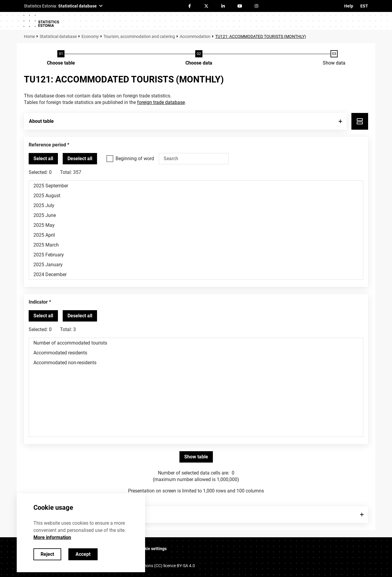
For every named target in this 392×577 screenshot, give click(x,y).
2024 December (196, 274)
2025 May (196, 225)
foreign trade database (161, 102)
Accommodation (195, 36)
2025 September (196, 186)
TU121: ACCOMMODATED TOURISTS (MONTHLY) (261, 36)
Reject (47, 554)
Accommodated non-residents (196, 363)
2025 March (196, 245)
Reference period (47, 145)
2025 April (196, 235)
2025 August (196, 196)
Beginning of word (135, 159)
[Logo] (41, 21)
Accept (83, 554)
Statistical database (58, 36)
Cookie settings (152, 549)
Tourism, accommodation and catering (139, 36)
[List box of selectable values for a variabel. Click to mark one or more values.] (196, 230)
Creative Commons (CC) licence (156, 566)
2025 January (196, 265)
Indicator (38, 302)
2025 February (196, 255)
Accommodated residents (196, 353)
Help (349, 6)
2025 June (196, 215)
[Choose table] (61, 58)
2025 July (196, 205)
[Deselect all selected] (80, 159)
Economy (90, 36)
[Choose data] (199, 58)
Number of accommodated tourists (196, 343)
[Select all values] (43, 159)
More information (52, 537)
